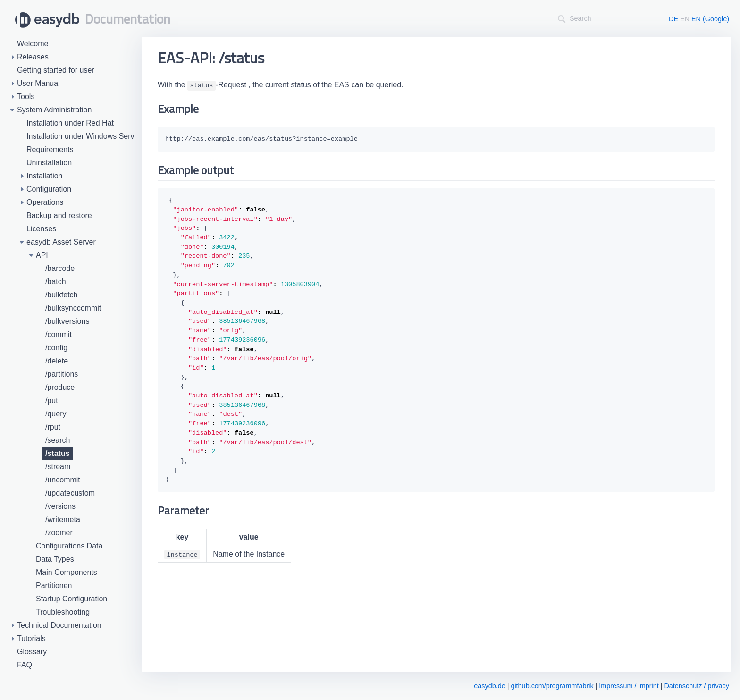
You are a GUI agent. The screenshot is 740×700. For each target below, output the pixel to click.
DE (673, 19)
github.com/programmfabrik (552, 686)
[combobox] (606, 19)
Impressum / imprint (629, 686)
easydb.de (489, 686)
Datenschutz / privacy (697, 686)
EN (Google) (710, 19)
